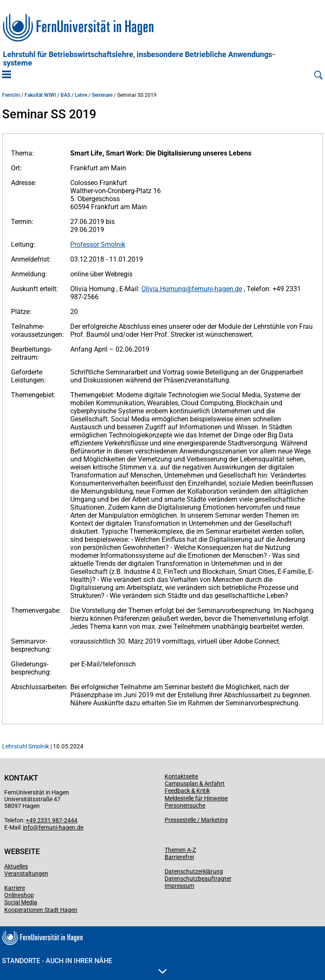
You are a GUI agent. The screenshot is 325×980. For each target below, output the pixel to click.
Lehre (81, 95)
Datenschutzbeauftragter (198, 879)
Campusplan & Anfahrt (195, 783)
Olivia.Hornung (164, 289)
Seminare (102, 95)
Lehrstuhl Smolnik (26, 746)
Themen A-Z (180, 850)
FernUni (11, 95)
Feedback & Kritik (187, 791)
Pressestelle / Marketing (196, 820)
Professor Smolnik (98, 244)
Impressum (179, 886)
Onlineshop (19, 895)
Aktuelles (16, 866)
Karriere (15, 888)
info (28, 827)
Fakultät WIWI (40, 95)
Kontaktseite (181, 776)
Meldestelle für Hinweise (196, 798)
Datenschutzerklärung (194, 871)
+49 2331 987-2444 (52, 820)
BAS (65, 95)
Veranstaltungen (26, 874)
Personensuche (185, 805)
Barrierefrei (179, 857)
